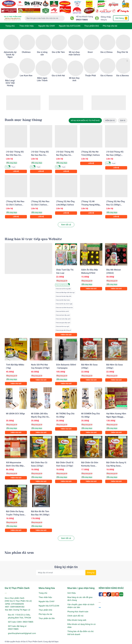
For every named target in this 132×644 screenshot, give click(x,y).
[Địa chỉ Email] (66, 573)
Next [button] (127, 61)
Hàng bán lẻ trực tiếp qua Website (33, 239)
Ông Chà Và (122, 52)
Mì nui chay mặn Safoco (74, 53)
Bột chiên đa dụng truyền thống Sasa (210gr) (15, 515)
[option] (10, 61)
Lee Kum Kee (26, 76)
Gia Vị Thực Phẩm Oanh (33, 642)
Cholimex (26, 52)
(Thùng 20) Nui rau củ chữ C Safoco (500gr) (40, 205)
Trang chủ (10, 26)
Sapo (56, 642)
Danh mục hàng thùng (23, 120)
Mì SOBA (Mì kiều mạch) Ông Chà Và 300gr (40, 417)
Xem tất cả (66, 225)
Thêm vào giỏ (66, 335)
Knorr (90, 52)
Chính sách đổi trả (75, 616)
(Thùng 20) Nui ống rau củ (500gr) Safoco (115, 205)
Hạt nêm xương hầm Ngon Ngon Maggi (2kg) (116, 417)
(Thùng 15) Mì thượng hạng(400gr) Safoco (91, 205)
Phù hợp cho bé (110, 26)
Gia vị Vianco (106, 76)
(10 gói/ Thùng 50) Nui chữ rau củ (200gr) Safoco (15, 155)
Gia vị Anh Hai (58, 76)
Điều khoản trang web (77, 620)
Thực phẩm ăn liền (47, 618)
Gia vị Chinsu (106, 52)
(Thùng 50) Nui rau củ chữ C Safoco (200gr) (15, 205)
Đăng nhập (106, 17)
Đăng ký (104, 20)
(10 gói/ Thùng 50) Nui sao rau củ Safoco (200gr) (40, 155)
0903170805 (82, 20)
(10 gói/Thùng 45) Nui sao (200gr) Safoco (115, 155)
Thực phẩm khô (92, 26)
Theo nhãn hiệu (27, 26)
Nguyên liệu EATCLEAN (70, 26)
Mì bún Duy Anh (74, 79)
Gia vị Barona (122, 76)
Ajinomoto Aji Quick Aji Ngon (10, 55)
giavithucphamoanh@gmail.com (22, 633)
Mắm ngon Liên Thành (42, 79)
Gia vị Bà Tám (58, 52)
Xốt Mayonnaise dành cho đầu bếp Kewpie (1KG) (15, 466)
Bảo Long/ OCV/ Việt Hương (10, 83)
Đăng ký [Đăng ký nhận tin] (91, 573)
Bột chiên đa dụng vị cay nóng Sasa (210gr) (116, 466)
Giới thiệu (72, 593)
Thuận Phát (90, 76)
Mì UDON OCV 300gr (15, 414)
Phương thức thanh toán (78, 612)
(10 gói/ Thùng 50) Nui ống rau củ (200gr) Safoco (65, 155)
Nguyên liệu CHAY (47, 26)
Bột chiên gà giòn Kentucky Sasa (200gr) (90, 466)
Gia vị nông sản (42, 53)
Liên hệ (16, 171)
